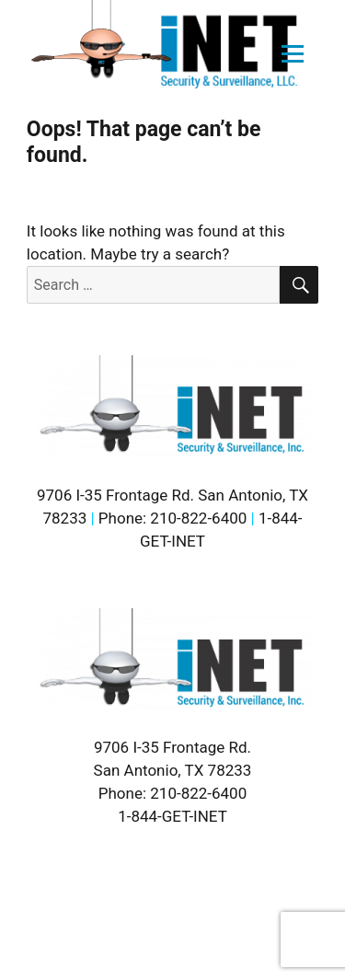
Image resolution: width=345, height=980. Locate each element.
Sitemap (79, 918)
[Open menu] (293, 54)
